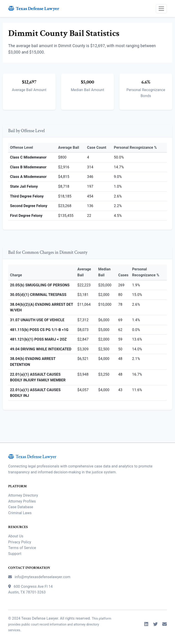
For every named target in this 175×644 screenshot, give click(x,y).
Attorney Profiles (22, 501)
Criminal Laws (20, 513)
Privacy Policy (20, 542)
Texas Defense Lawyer (34, 9)
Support (15, 554)
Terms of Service (22, 548)
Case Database (21, 507)
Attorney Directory (23, 495)
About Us (16, 536)
